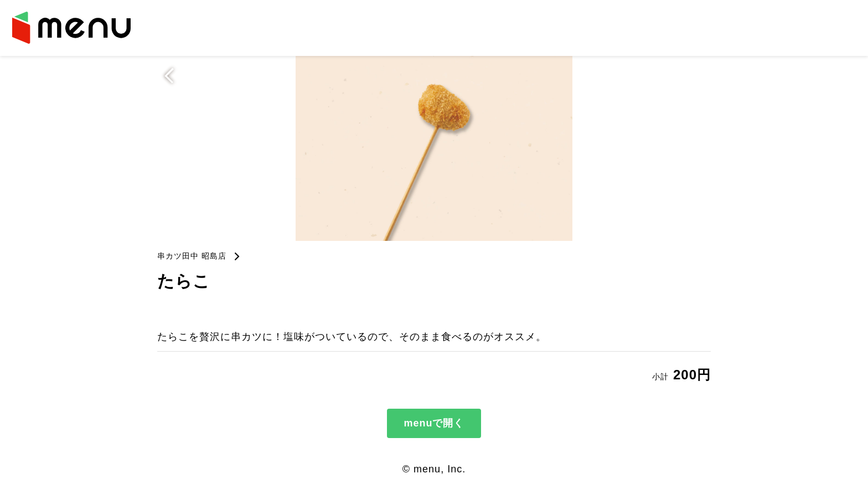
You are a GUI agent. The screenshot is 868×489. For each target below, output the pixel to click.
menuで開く (434, 423)
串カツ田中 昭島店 (192, 256)
